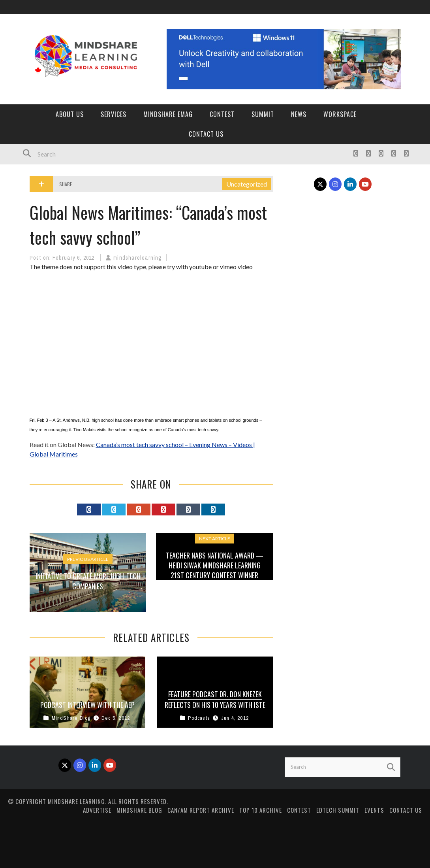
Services (114, 114)
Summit (263, 114)
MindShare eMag (168, 114)
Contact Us (206, 134)
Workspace (340, 114)
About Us (70, 114)
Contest (222, 114)
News (299, 114)
